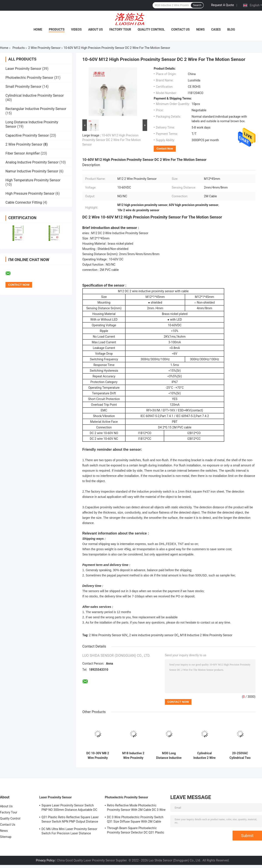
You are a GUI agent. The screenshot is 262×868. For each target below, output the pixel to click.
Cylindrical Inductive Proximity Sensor (35, 95)
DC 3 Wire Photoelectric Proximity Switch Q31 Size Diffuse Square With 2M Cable (135, 819)
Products (57, 29)
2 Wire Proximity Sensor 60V (108, 635)
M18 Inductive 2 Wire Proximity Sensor (206, 635)
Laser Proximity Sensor (23, 69)
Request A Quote (222, 5)
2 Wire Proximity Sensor (44, 48)
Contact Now (165, 149)
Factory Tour (120, 29)
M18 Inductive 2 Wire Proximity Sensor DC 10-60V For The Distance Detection (133, 756)
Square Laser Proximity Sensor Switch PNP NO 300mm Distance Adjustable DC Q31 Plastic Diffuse (69, 808)
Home (38, 29)
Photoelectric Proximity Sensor (29, 78)
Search (197, 5)
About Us (96, 29)
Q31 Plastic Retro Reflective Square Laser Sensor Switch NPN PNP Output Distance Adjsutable (70, 820)
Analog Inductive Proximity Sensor (32, 162)
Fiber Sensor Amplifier (23, 153)
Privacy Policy (45, 860)
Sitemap (6, 837)
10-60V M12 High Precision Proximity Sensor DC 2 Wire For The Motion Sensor (112, 140)
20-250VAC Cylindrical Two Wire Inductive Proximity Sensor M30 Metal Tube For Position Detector (240, 756)
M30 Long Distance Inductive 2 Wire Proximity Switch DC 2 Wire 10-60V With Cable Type (169, 756)
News (201, 29)
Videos (77, 29)
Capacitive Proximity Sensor (27, 135)
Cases (216, 29)
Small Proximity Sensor (23, 87)
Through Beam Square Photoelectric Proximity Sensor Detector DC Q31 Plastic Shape (136, 831)
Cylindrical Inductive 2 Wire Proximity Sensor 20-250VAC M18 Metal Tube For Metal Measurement (205, 756)
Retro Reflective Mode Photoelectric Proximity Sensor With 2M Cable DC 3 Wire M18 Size (136, 808)
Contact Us (180, 29)
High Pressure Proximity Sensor (30, 193)
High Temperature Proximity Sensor (33, 180)
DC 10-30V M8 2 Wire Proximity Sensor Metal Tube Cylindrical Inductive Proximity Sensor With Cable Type (98, 756)
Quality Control (151, 29)
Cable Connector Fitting (24, 202)
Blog (231, 29)
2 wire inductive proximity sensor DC (154, 635)
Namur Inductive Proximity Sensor (32, 171)
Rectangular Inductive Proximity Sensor (36, 109)
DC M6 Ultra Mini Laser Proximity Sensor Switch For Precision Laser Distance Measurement (69, 832)
